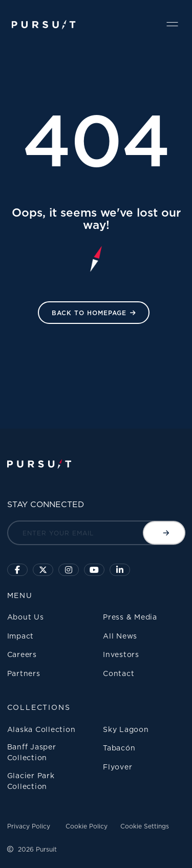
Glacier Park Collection (31, 781)
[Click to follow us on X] (43, 570)
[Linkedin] (120, 570)
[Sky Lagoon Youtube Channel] (94, 570)
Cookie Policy (87, 826)
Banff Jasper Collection (32, 752)
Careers (22, 654)
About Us (26, 617)
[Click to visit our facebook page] (17, 570)
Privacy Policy (29, 826)
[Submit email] (164, 533)
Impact (21, 636)
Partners (24, 673)
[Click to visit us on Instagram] (69, 570)
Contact (119, 673)
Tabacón (119, 748)
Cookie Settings (145, 826)
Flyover (118, 767)
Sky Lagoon (126, 729)
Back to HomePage (89, 313)
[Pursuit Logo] (44, 25)
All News (120, 636)
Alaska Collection (41, 729)
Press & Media (130, 617)
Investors (121, 654)
